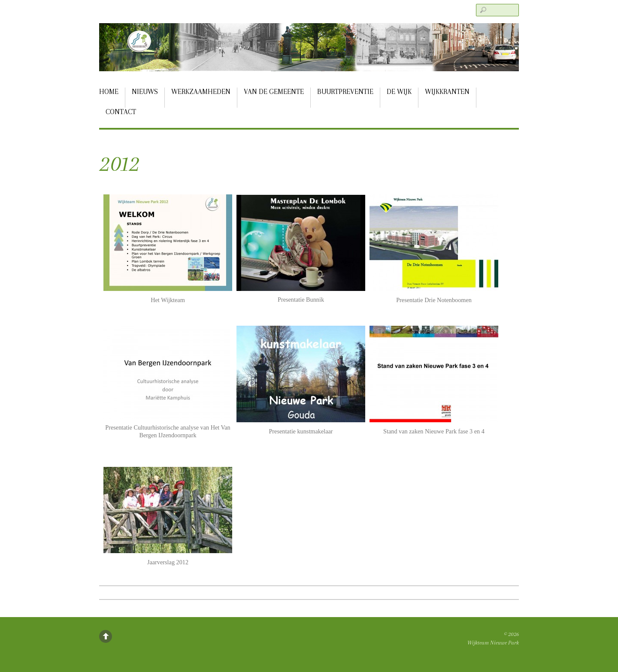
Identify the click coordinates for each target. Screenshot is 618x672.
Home (109, 92)
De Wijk (399, 92)
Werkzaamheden (201, 92)
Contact (121, 112)
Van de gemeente (274, 92)
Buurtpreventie (345, 92)
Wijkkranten (447, 92)
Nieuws (145, 92)
